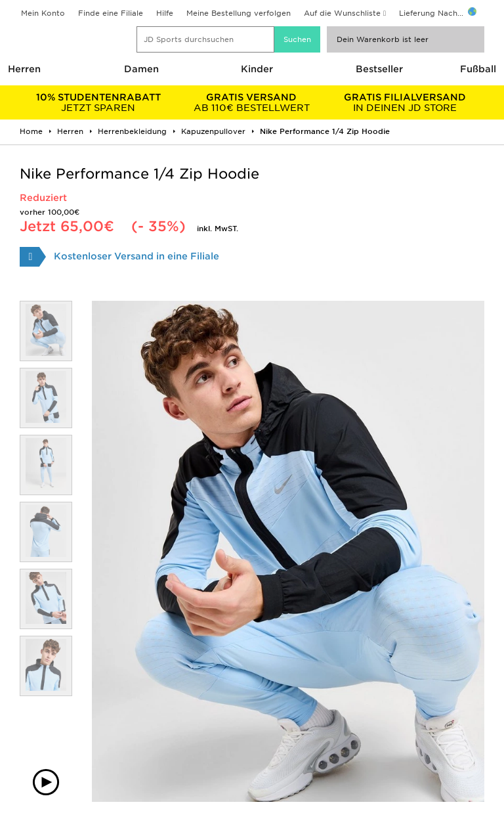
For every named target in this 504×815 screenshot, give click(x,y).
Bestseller (379, 69)
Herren (24, 69)
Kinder (257, 69)
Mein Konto (43, 13)
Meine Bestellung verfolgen (239, 13)
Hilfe (165, 13)
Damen (141, 69)
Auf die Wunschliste (342, 13)
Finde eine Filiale (111, 13)
